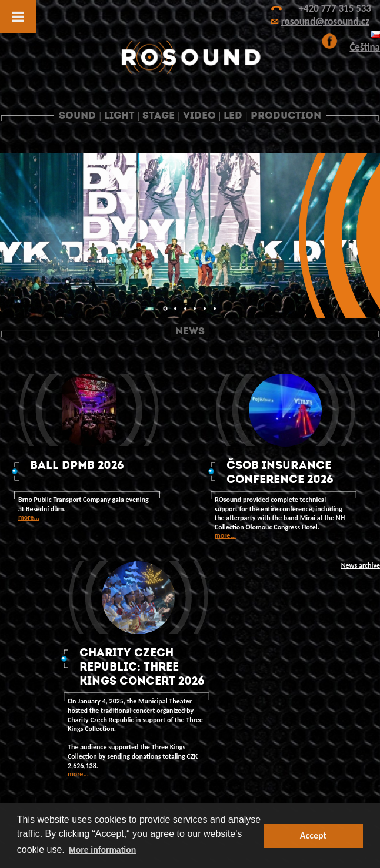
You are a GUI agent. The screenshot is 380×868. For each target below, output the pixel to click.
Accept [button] (313, 835)
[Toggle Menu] (18, 16)
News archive (361, 565)
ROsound (190, 57)
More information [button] (102, 850)
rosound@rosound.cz (325, 21)
